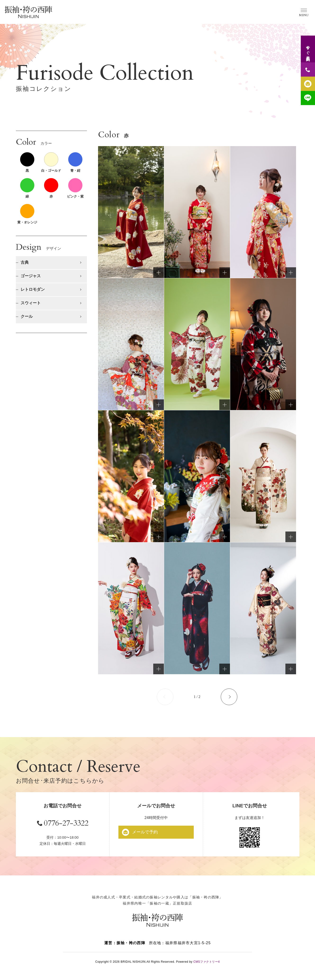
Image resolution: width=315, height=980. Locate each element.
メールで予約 (146, 832)
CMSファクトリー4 (206, 963)
